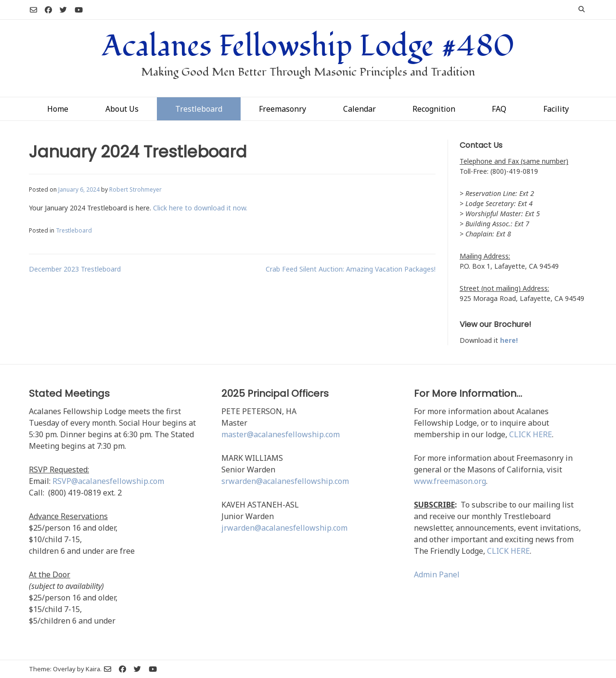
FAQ (499, 109)
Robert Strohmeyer (135, 189)
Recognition (434, 109)
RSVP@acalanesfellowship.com (108, 481)
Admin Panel (437, 574)
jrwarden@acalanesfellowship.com (284, 528)
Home (58, 109)
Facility (556, 109)
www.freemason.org (450, 481)
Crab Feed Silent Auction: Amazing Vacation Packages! (351, 269)
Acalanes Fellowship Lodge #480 (308, 46)
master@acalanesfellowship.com (281, 434)
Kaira (93, 669)
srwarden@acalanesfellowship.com (285, 481)
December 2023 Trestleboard (75, 269)
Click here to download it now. (200, 208)
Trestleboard (199, 109)
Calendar (359, 109)
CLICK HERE (531, 434)
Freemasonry (282, 109)
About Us (122, 109)
